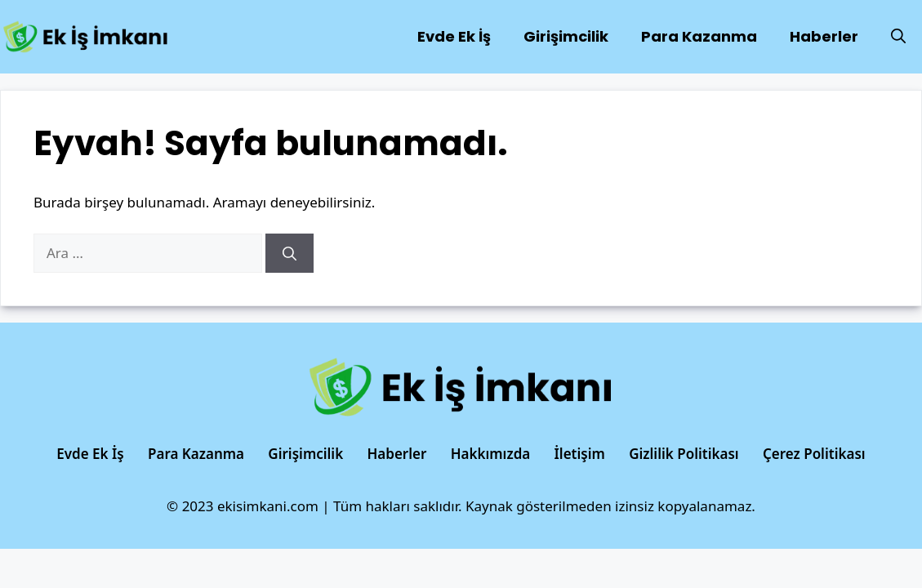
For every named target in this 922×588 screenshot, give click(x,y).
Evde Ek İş (454, 36)
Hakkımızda (491, 454)
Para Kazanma (699, 36)
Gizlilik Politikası (684, 454)
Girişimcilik (566, 36)
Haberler (824, 36)
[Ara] (290, 253)
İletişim (580, 454)
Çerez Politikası (814, 454)
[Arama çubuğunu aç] (898, 37)
